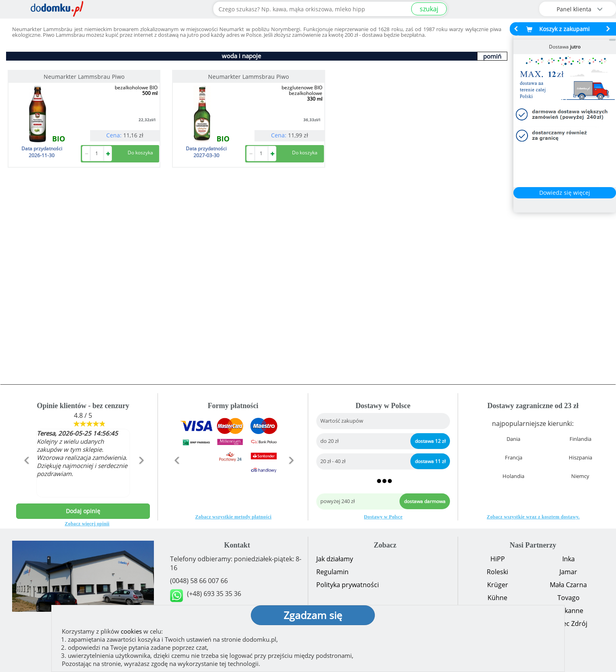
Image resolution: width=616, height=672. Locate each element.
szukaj (429, 9)
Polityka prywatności (348, 585)
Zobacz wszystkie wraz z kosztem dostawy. (533, 517)
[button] (26, 478)
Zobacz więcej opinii (87, 524)
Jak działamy (335, 559)
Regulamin (332, 572)
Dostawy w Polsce (383, 517)
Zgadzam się (313, 615)
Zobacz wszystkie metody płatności (233, 517)
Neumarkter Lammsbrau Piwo (84, 77)
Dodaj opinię (83, 511)
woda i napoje (241, 56)
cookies (131, 631)
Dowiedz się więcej (565, 193)
